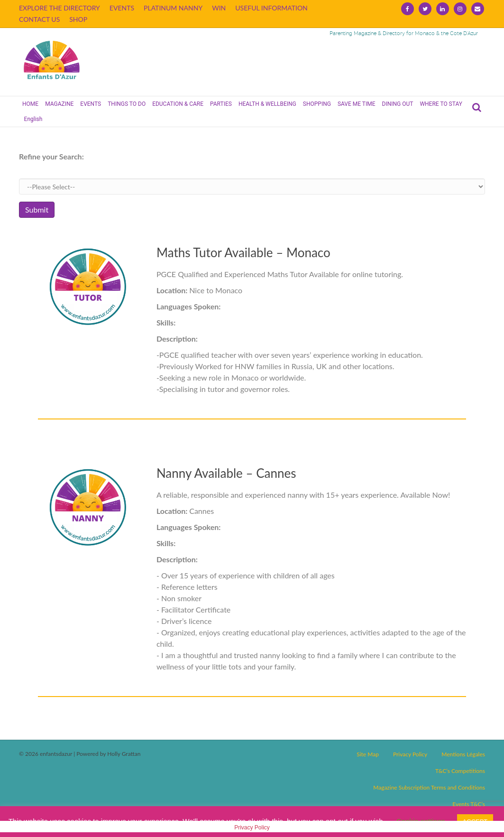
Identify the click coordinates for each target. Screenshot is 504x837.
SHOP (78, 19)
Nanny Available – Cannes (226, 473)
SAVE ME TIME (357, 104)
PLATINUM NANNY (173, 8)
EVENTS (122, 8)
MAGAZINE (59, 104)
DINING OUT (398, 104)
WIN (219, 8)
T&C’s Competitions (460, 771)
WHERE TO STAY (441, 104)
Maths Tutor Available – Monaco (243, 252)
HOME (30, 104)
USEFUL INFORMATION (271, 8)
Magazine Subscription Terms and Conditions (429, 787)
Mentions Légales (463, 754)
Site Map (368, 754)
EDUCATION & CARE (178, 104)
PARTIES (221, 104)
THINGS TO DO (127, 104)
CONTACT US (39, 19)
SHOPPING (317, 104)
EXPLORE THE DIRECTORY (60, 8)
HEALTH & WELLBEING (267, 104)
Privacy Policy (410, 754)
